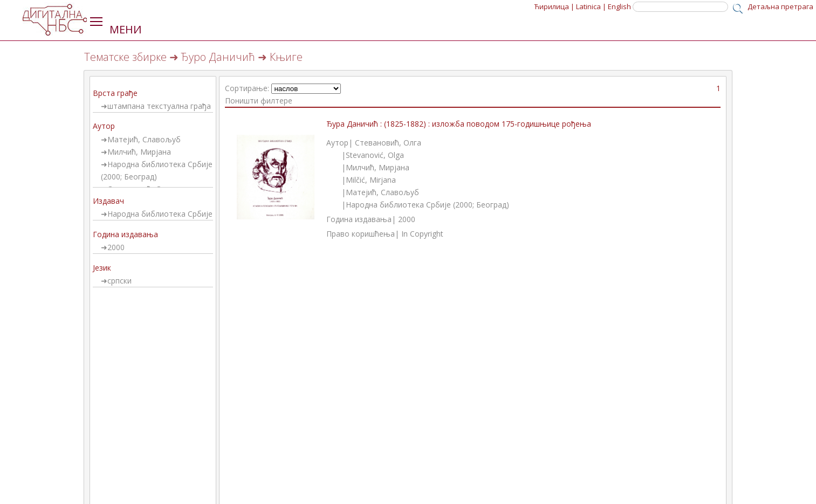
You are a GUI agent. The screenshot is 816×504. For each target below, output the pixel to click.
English (619, 6)
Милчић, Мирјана (139, 152)
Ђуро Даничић (218, 57)
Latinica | (591, 6)
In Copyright (422, 234)
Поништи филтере (259, 101)
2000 (116, 247)
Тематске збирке (125, 57)
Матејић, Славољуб (144, 139)
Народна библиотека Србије (160, 214)
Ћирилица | (554, 6)
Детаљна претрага (780, 6)
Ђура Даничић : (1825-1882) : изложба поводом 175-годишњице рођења (459, 124)
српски (119, 281)
